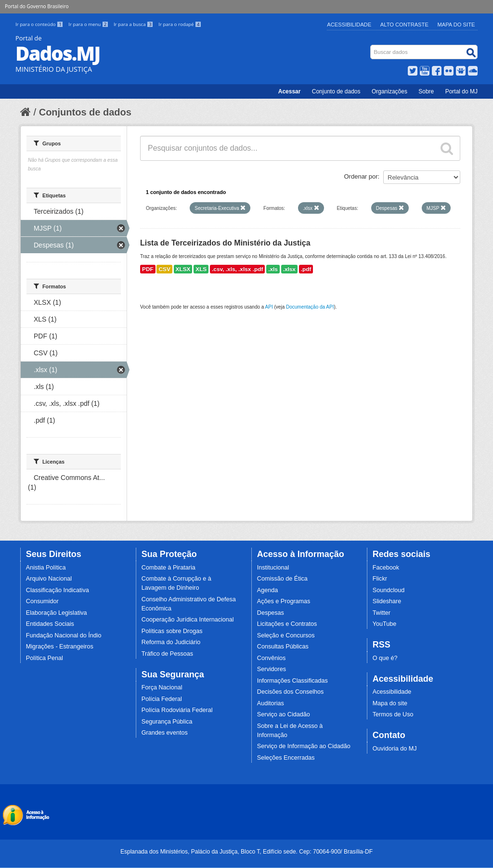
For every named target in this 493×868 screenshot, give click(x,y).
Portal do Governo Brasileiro (37, 6)
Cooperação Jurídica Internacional (188, 620)
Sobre (426, 91)
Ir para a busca (134, 24)
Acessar (290, 91)
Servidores (272, 669)
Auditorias (271, 703)
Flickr (380, 579)
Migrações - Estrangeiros (60, 647)
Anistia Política (46, 568)
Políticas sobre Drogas (172, 631)
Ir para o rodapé (180, 24)
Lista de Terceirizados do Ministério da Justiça (225, 243)
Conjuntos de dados (85, 112)
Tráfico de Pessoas (167, 654)
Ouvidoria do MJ (395, 749)
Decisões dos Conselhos (291, 692)
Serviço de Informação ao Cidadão (304, 746)
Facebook (386, 568)
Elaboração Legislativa (57, 613)
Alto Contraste (404, 25)
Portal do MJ (461, 91)
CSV (164, 269)
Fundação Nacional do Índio (64, 635)
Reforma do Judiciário (171, 642)
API (269, 307)
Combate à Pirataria (169, 568)
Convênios (272, 658)
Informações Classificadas (292, 681)
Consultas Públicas (283, 647)
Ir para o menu (89, 24)
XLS (201, 269)
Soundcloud (389, 590)
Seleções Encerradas (286, 758)
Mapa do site (390, 703)
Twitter (382, 613)
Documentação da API (310, 307)
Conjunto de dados (336, 91)
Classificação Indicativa (58, 590)
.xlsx (289, 269)
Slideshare (387, 601)
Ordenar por (361, 176)
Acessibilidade (349, 25)
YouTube (385, 624)
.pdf (306, 269)
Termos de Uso (393, 714)
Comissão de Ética (282, 579)
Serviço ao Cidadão (284, 714)
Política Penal (45, 658)
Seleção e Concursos (286, 635)
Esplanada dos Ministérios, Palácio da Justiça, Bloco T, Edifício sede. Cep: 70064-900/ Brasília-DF (246, 852)
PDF (148, 269)
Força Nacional (162, 687)
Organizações (389, 91)
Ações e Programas (284, 601)
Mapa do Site (456, 25)
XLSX (183, 269)
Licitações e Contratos (287, 624)
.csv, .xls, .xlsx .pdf (237, 269)
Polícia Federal (162, 699)
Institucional (273, 568)
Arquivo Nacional (49, 579)
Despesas (271, 613)
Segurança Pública (167, 722)
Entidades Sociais (50, 624)
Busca (371, 47)
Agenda (267, 590)
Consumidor (42, 601)
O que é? (385, 658)
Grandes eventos (165, 733)
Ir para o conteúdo (40, 24)
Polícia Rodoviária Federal (177, 710)
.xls (273, 269)
